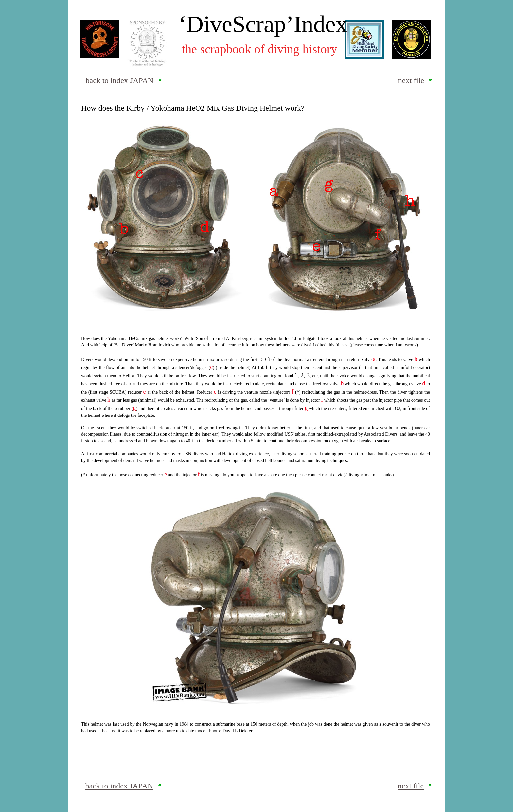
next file (411, 80)
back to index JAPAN (120, 80)
